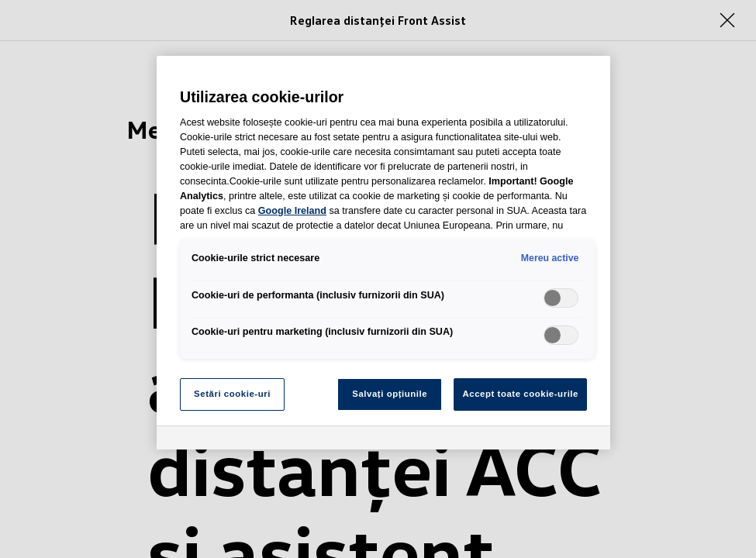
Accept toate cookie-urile (520, 394)
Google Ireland (292, 211)
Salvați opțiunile (390, 394)
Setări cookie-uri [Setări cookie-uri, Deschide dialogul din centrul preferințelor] (232, 394)
